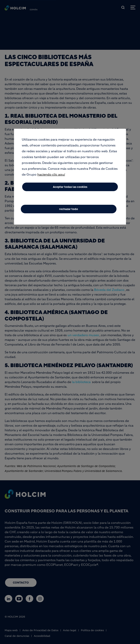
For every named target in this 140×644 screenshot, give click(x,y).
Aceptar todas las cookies (70, 188)
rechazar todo (69, 210)
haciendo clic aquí (51, 175)
